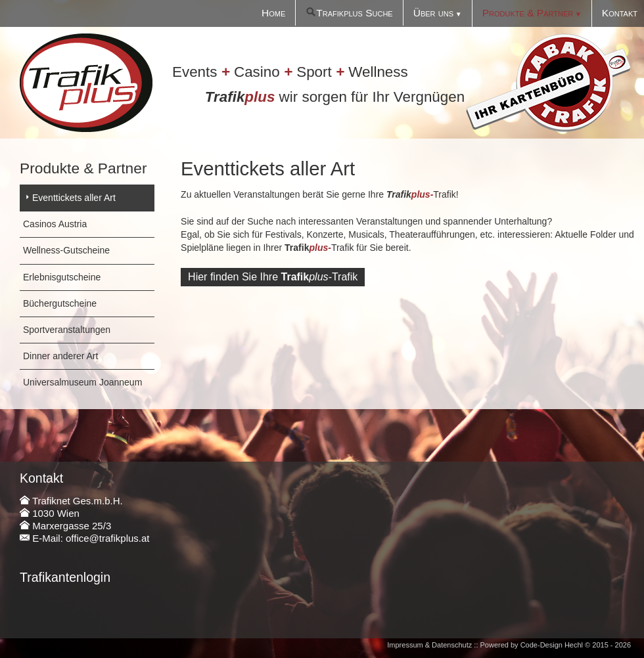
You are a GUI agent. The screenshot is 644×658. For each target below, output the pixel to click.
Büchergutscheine (60, 303)
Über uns (433, 13)
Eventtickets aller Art (74, 198)
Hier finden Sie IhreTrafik (273, 277)
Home (273, 13)
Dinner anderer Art (60, 356)
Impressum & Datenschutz (429, 645)
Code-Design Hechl (552, 645)
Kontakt (620, 13)
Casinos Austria (55, 224)
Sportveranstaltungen (67, 330)
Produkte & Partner (528, 13)
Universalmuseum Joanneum (82, 382)
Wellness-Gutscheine (66, 250)
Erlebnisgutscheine (62, 277)
